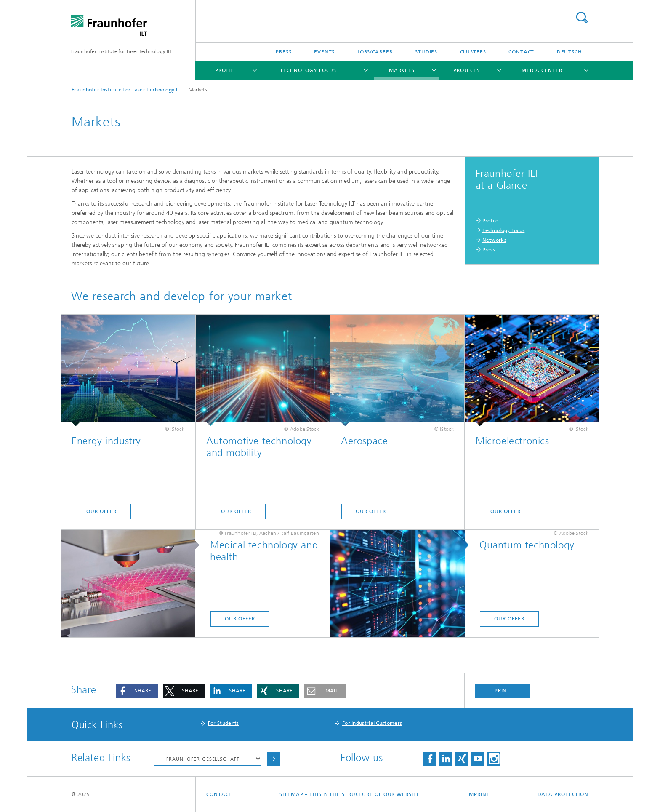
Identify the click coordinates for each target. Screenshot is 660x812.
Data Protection (563, 794)
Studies (426, 52)
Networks (494, 240)
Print (503, 691)
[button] (137, 691)
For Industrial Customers (372, 723)
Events (324, 52)
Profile (226, 70)
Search (582, 17)
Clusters (473, 52)
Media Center (542, 70)
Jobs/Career (375, 52)
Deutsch (570, 52)
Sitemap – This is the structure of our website (350, 794)
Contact (521, 52)
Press (284, 52)
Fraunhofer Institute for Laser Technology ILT (122, 51)
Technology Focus (308, 70)
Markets (402, 70)
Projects (466, 70)
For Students (224, 723)
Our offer (101, 511)
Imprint (478, 794)
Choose (274, 759)
